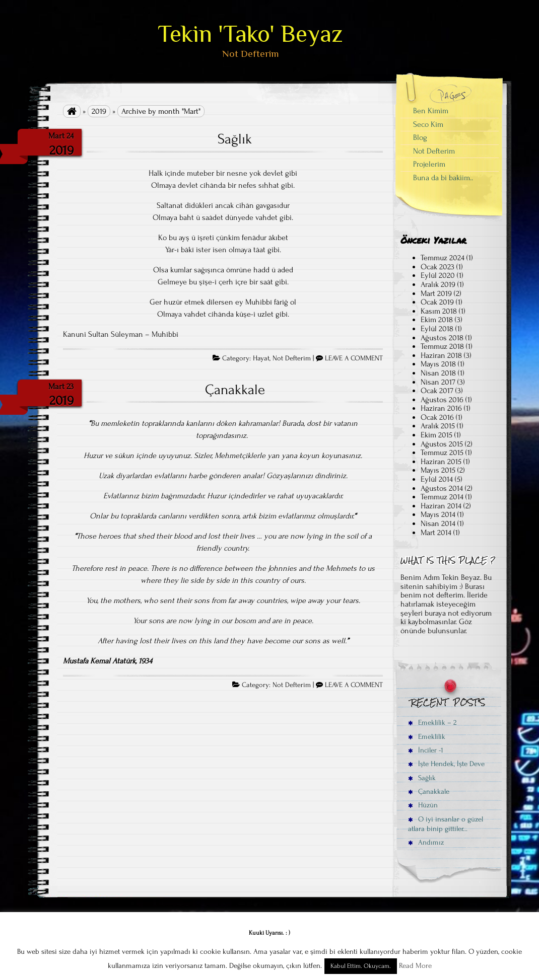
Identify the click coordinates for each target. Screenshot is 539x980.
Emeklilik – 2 (432, 723)
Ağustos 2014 (442, 488)
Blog (420, 137)
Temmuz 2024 (443, 258)
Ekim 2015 (436, 435)
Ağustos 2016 (442, 400)
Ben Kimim (431, 111)
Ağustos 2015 (442, 444)
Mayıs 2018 (438, 364)
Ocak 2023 (437, 267)
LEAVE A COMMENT (354, 358)
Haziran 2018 (441, 355)
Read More (415, 966)
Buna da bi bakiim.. (443, 178)
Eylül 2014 (437, 479)
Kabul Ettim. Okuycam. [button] (361, 966)
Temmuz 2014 (442, 497)
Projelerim (429, 164)
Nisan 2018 (438, 373)
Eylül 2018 (437, 329)
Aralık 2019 (438, 284)
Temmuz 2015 (442, 453)
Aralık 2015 (438, 426)
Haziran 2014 (441, 506)
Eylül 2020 (438, 275)
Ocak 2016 (437, 417)
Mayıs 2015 (438, 470)
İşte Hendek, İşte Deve (446, 764)
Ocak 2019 (437, 302)
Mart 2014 (436, 533)
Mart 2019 (436, 293)
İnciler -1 (426, 750)
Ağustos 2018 (442, 338)
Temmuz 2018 (442, 346)
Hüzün (423, 805)
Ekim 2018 (437, 320)
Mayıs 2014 (438, 514)
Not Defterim (292, 358)
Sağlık (235, 139)
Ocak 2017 (437, 391)
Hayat (261, 358)
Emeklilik (427, 737)
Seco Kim (428, 124)
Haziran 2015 (441, 462)
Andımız (426, 842)
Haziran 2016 (441, 408)
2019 (99, 111)
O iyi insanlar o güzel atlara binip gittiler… (446, 824)
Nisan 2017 (438, 382)
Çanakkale (235, 390)
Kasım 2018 (439, 311)
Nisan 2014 (438, 523)
